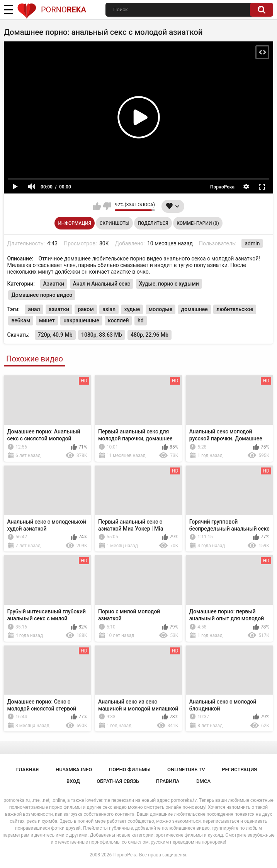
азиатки (59, 309)
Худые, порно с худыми (169, 284)
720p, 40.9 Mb (55, 335)
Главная (28, 770)
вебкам (21, 320)
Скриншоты (115, 223)
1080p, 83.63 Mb (102, 335)
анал (34, 309)
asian (109, 309)
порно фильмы (130, 770)
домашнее (195, 309)
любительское (235, 309)
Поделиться (153, 223)
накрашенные (81, 320)
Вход (73, 781)
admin (252, 243)
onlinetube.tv (186, 770)
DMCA (203, 781)
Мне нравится (97, 206)
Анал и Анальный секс (102, 284)
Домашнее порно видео (42, 295)
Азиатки (54, 284)
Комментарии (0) (198, 223)
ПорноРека (125, 855)
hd (141, 320)
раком (86, 309)
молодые (161, 309)
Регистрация (239, 770)
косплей (118, 320)
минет (47, 320)
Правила (168, 781)
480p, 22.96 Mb (150, 335)
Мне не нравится (107, 206)
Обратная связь (118, 781)
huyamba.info (74, 770)
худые (132, 309)
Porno (52, 10)
